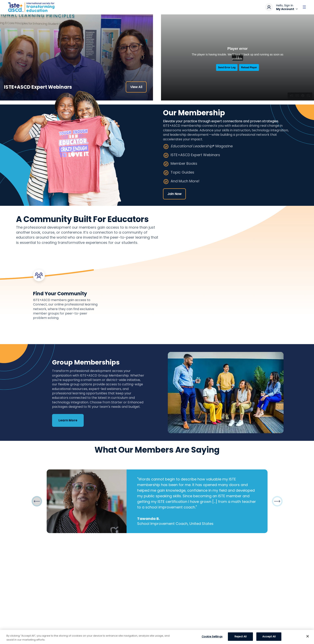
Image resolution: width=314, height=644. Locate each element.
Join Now (174, 194)
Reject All (241, 636)
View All (136, 87)
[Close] (308, 636)
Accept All (269, 636)
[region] (157, 637)
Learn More (68, 420)
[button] (277, 501)
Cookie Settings (212, 636)
